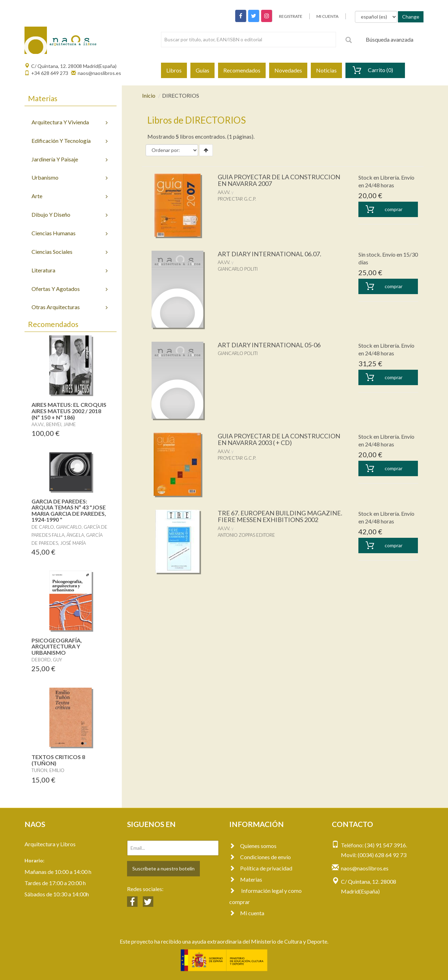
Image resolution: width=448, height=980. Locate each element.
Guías (202, 70)
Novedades (288, 70)
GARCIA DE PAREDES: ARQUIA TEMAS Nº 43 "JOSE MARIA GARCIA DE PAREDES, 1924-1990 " (69, 510)
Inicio (149, 95)
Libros (174, 70)
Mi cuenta (247, 913)
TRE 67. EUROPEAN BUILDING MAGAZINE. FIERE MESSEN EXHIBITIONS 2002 (280, 516)
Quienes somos (253, 846)
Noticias (326, 70)
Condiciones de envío (260, 857)
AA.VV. (224, 192)
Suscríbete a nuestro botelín (163, 868)
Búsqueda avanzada (390, 39)
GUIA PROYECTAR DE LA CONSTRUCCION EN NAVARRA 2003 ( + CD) (279, 439)
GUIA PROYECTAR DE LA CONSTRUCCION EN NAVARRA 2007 (279, 180)
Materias (246, 879)
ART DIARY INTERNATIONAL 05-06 (269, 345)
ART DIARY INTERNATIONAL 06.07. (269, 254)
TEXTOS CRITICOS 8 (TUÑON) (58, 760)
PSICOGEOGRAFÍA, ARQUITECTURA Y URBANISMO (57, 646)
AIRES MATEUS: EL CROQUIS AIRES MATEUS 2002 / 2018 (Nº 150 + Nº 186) (69, 411)
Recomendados (242, 70)
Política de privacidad (261, 868)
